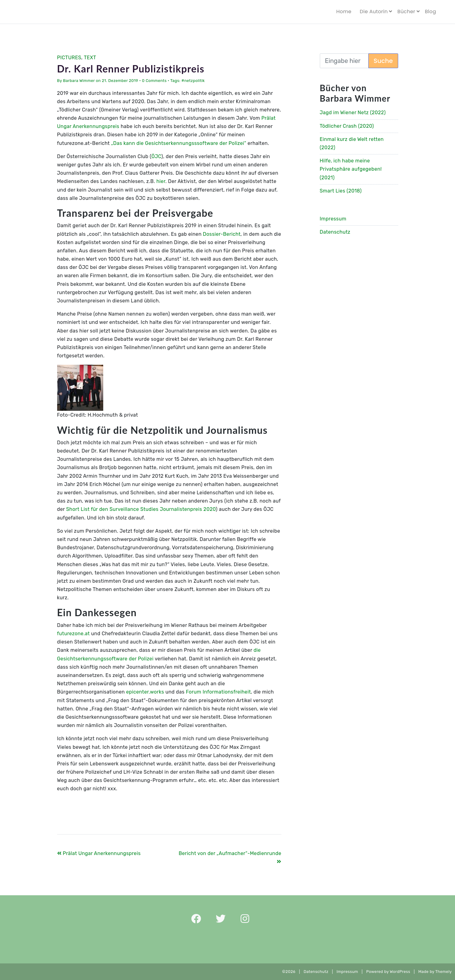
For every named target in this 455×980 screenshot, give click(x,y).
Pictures (69, 58)
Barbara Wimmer (79, 81)
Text (90, 58)
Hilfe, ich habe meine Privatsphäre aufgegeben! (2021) (351, 169)
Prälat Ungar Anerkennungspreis (99, 853)
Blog (430, 12)
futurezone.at (74, 634)
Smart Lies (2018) (341, 191)
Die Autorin (374, 12)
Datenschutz (335, 232)
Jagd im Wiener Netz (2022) (353, 113)
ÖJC (156, 156)
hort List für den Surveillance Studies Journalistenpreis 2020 (143, 509)
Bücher (406, 12)
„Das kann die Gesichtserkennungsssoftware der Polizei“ (178, 143)
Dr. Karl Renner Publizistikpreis (131, 69)
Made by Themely (437, 972)
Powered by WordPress (388, 972)
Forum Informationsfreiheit (218, 692)
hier (161, 181)
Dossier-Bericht (222, 234)
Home (344, 12)
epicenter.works (145, 692)
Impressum (333, 219)
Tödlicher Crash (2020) (347, 126)
